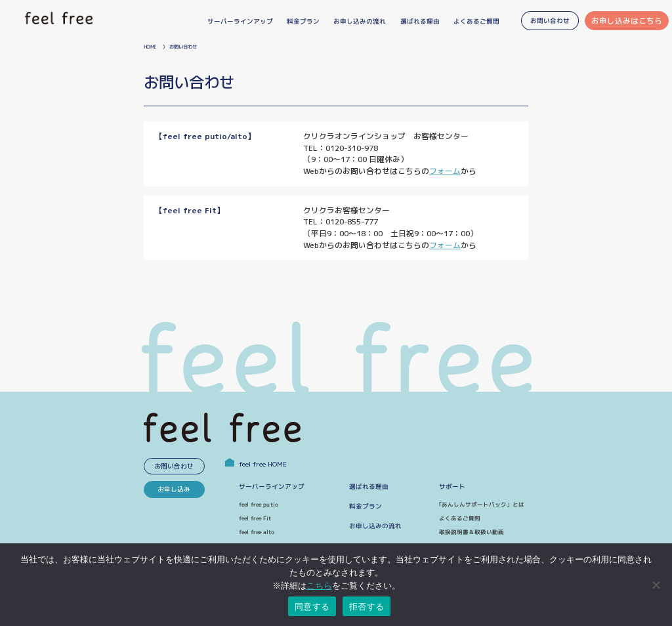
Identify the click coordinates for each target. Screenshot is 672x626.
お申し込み (174, 489)
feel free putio (258, 505)
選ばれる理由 (369, 487)
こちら (319, 586)
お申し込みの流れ (375, 526)
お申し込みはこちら (627, 21)
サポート (452, 487)
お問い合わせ (174, 466)
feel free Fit (255, 518)
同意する (312, 607)
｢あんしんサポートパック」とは (482, 505)
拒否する (367, 607)
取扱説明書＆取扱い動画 (472, 532)
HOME (150, 47)
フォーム (445, 171)
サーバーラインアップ (272, 487)
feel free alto (256, 532)
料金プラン (366, 506)
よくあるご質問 (460, 518)
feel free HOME (256, 464)
